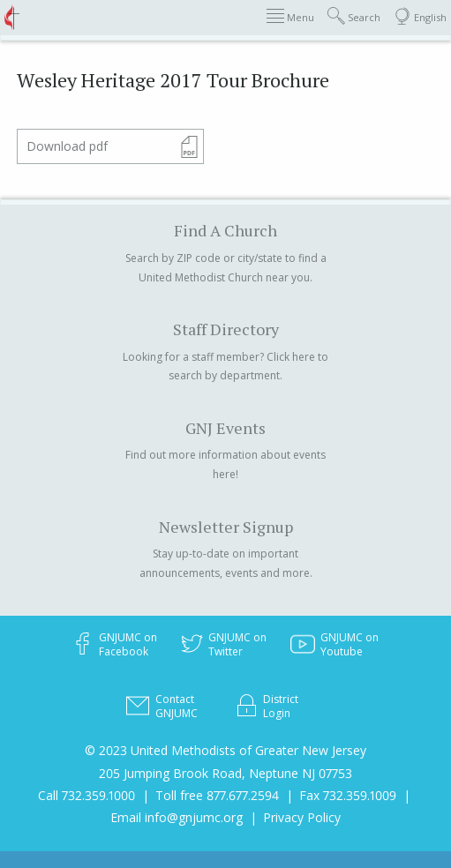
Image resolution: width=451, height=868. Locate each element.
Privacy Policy (302, 817)
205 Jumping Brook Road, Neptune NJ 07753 (225, 773)
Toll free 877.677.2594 (217, 795)
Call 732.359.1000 (86, 795)
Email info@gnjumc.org (177, 817)
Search (354, 16)
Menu (290, 16)
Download (67, 146)
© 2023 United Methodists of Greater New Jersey (225, 750)
